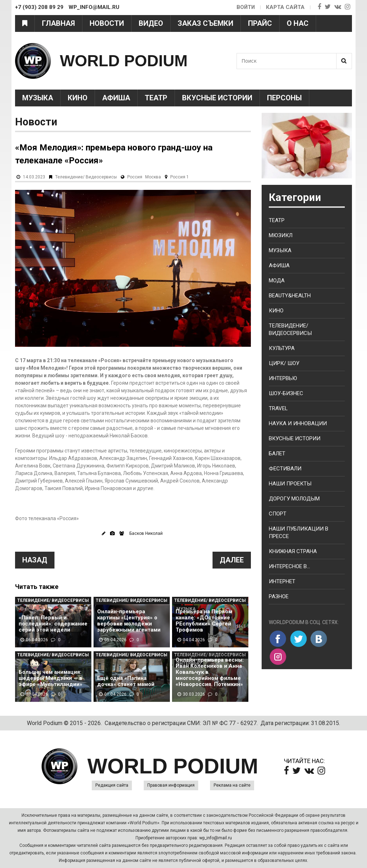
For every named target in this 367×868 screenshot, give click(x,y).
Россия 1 (180, 177)
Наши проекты (290, 484)
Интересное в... (289, 566)
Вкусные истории (217, 98)
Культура (282, 348)
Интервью (283, 378)
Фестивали (285, 469)
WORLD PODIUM (125, 61)
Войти (245, 7)
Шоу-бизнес (286, 393)
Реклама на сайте (232, 785)
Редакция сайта (112, 785)
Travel (278, 408)
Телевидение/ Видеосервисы (86, 177)
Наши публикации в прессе (299, 533)
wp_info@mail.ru (216, 838)
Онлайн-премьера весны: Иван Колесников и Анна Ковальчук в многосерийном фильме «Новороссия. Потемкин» (210, 672)
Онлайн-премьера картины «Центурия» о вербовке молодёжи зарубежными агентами (129, 621)
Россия (135, 177)
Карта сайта (285, 7)
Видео (151, 23)
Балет (277, 454)
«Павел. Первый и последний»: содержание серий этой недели (53, 624)
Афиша (116, 98)
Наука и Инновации (298, 423)
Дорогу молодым (294, 499)
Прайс (260, 23)
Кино (78, 98)
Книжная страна (293, 551)
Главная (58, 23)
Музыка (38, 98)
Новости (107, 23)
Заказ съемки (206, 23)
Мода (277, 280)
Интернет (282, 581)
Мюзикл (281, 235)
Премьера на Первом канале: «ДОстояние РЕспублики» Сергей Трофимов (204, 621)
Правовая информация (171, 785)
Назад (35, 560)
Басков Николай (146, 533)
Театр (156, 98)
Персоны (284, 98)
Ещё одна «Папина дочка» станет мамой (126, 681)
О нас (298, 23)
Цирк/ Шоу (284, 363)
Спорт (278, 514)
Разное (279, 596)
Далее (232, 560)
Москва (153, 177)
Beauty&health (290, 296)
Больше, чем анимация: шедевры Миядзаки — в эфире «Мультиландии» (51, 678)
